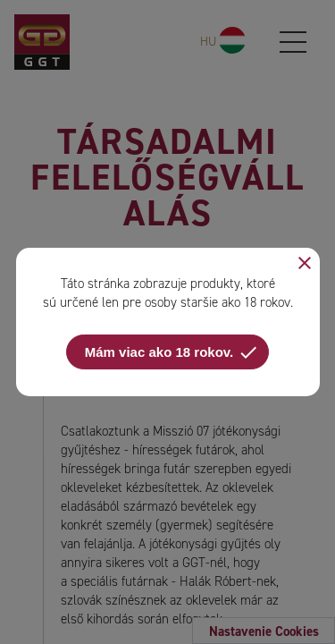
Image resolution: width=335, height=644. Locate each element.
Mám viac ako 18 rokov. (172, 352)
